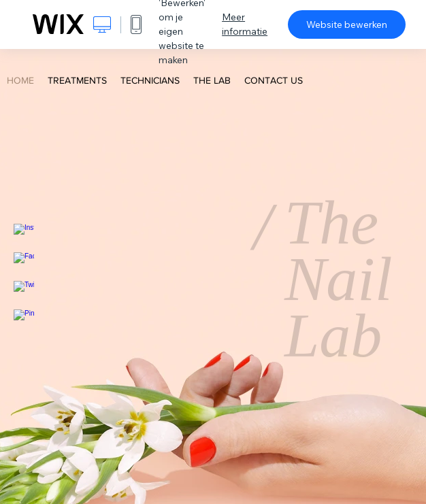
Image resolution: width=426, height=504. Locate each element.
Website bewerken (347, 24)
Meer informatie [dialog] (245, 24)
